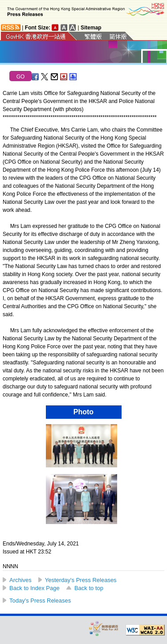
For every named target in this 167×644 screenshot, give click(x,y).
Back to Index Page (35, 588)
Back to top (89, 588)
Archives (20, 580)
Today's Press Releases (40, 601)
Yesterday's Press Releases (81, 580)
